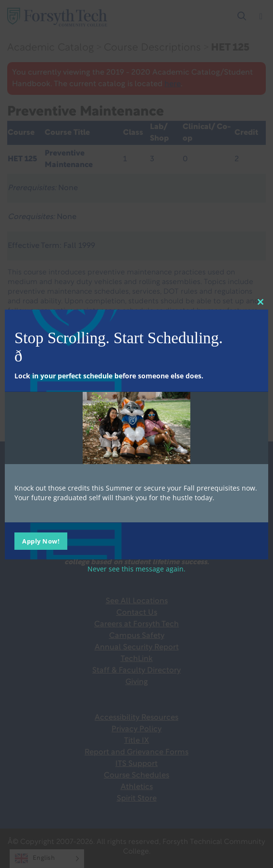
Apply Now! (41, 541)
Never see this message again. (136, 569)
